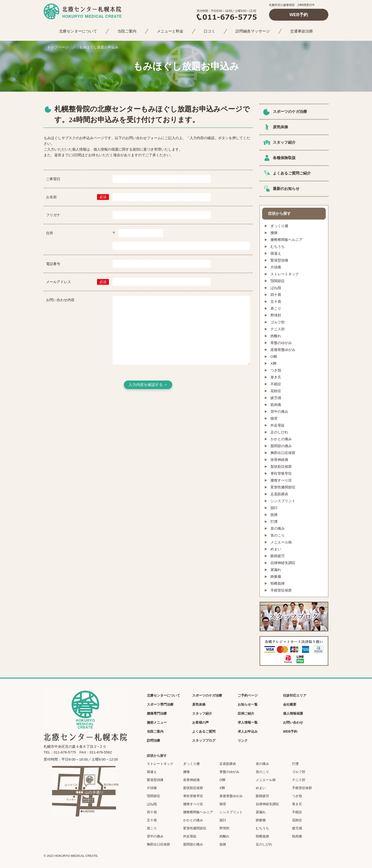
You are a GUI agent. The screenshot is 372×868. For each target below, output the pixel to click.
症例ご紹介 (246, 713)
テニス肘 (278, 329)
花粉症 (276, 391)
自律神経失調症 (283, 563)
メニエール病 (281, 542)
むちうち (278, 246)
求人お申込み (248, 731)
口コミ (209, 31)
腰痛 (274, 233)
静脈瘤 (276, 576)
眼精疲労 (278, 556)
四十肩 (276, 295)
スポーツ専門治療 (160, 704)
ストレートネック (285, 274)
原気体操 (280, 127)
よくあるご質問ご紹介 (292, 173)
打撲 (274, 521)
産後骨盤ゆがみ (283, 350)
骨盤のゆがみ (281, 343)
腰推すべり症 (281, 480)
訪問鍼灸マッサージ (253, 31)
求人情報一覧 (248, 722)
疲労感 (276, 398)
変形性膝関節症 (283, 487)
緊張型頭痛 (279, 260)
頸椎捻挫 (278, 583)
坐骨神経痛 (279, 460)
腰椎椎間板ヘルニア (286, 240)
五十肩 (276, 301)
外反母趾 (278, 425)
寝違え (276, 253)
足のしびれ (279, 432)
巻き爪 (276, 377)
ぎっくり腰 (279, 226)
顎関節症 (278, 281)
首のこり (278, 535)
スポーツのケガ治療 (290, 112)
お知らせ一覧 (248, 704)
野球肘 (276, 315)
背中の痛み (279, 411)
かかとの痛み (281, 439)
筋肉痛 (276, 405)
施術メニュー (157, 722)
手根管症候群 (281, 590)
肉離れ (276, 336)
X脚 (273, 363)
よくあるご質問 (204, 731)
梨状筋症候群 (281, 466)
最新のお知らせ (286, 189)
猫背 (274, 418)
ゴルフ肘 (278, 322)
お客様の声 (200, 722)
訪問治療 (153, 740)
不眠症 (276, 384)
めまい (276, 549)
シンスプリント (283, 501)
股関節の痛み (281, 446)
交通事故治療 (302, 31)
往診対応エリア (295, 695)
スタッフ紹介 (284, 142)
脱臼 (274, 508)
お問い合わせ (293, 722)
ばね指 (276, 288)
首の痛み (278, 528)
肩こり (276, 308)
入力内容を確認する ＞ (148, 385)
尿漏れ (276, 570)
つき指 (276, 370)
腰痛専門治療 (157, 713)
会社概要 (290, 704)
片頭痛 (276, 267)
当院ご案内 (127, 31)
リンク (243, 740)
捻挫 (274, 515)
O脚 (274, 356)
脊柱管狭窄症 (281, 473)
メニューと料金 (170, 31)
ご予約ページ (248, 695)
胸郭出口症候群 (283, 453)
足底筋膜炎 (279, 494)
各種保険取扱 (284, 158)
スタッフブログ (204, 740)
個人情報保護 (293, 713)
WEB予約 (299, 15)
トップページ (58, 47)
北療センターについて (78, 31)
